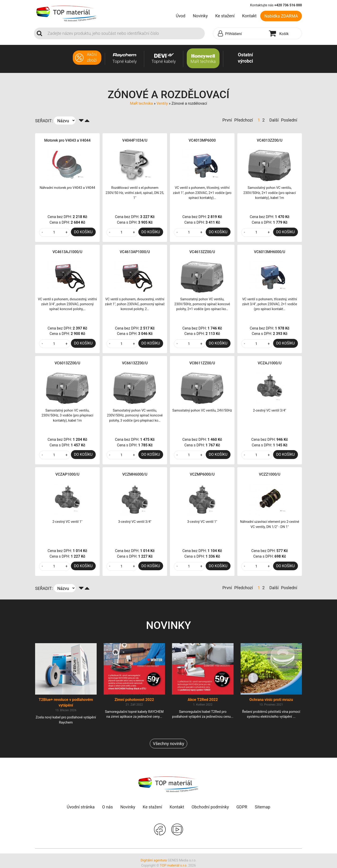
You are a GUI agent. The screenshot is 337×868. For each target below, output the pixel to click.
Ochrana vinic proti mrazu (271, 700)
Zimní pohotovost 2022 (134, 700)
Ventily (162, 103)
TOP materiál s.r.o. (174, 866)
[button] (240, 34)
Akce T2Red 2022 (203, 700)
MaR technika (141, 103)
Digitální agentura (154, 860)
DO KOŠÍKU (83, 232)
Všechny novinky (168, 744)
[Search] (125, 33)
